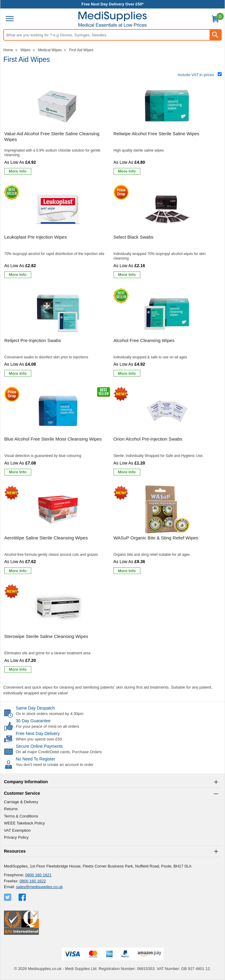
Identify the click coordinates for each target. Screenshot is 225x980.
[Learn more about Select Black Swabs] (127, 275)
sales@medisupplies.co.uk (39, 887)
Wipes (25, 50)
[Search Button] (215, 35)
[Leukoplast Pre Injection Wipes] (58, 232)
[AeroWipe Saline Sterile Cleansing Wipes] (58, 531)
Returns (11, 809)
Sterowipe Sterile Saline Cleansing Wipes (46, 636)
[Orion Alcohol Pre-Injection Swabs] (167, 432)
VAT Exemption (17, 830)
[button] (112, 782)
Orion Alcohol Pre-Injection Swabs (148, 439)
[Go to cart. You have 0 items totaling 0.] (215, 20)
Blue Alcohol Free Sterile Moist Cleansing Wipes (53, 439)
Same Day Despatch (35, 708)
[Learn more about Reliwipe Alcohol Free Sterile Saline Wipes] (127, 171)
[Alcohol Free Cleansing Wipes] (167, 334)
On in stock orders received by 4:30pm (50, 714)
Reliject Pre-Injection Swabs (33, 340)
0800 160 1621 (38, 875)
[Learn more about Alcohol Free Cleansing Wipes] (127, 373)
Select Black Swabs (134, 237)
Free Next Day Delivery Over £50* (112, 4)
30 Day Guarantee (33, 721)
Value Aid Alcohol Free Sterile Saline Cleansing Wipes (52, 137)
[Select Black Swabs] (167, 232)
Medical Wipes (50, 50)
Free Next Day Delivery (38, 733)
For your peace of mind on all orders (48, 726)
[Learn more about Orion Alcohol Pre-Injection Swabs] (127, 472)
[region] (58, 106)
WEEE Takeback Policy (24, 823)
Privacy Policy (16, 837)
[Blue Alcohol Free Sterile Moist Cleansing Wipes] (58, 432)
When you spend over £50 (39, 739)
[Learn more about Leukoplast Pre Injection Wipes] (18, 275)
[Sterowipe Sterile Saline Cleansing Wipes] (58, 629)
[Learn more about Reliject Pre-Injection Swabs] (18, 373)
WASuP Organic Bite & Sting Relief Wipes (156, 538)
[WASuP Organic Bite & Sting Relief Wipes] (167, 531)
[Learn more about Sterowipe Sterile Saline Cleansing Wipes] (18, 670)
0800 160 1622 (33, 881)
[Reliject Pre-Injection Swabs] (58, 334)
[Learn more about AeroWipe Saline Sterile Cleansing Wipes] (18, 571)
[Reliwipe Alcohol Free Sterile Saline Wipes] (167, 129)
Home (8, 50)
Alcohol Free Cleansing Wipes (144, 340)
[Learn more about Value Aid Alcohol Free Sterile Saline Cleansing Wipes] (18, 171)
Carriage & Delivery (21, 802)
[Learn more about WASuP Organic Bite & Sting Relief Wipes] (127, 571)
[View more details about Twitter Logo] (8, 897)
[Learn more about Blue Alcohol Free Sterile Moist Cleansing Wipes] (18, 472)
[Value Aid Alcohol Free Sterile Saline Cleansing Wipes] (58, 129)
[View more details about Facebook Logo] (23, 897)
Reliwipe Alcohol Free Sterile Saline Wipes (157, 134)
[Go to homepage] (112, 19)
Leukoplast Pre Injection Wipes (36, 237)
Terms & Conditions (21, 816)
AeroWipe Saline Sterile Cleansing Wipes (46, 538)
